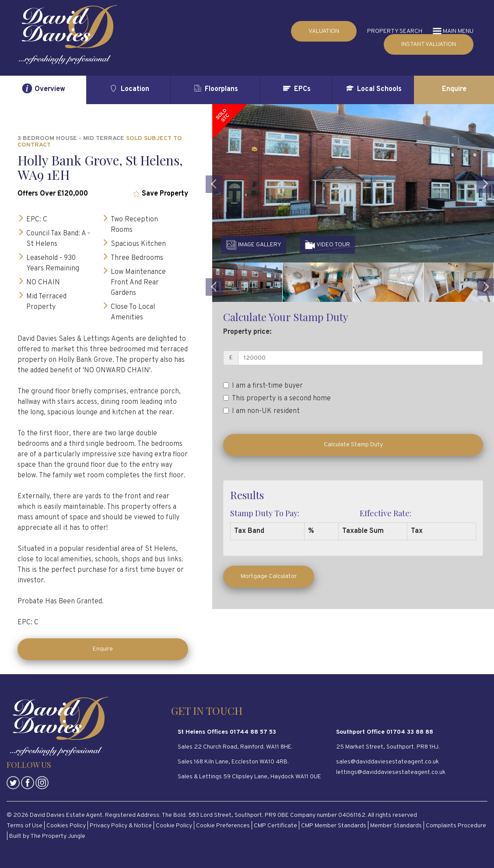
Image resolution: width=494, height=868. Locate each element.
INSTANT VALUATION (429, 44)
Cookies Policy (66, 826)
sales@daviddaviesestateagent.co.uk (387, 762)
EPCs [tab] (296, 88)
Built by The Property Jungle (47, 836)
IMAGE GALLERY (254, 245)
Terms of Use (25, 826)
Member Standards (396, 826)
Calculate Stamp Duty (353, 445)
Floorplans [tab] (215, 88)
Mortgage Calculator (269, 576)
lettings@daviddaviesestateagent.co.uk (391, 772)
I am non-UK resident (261, 411)
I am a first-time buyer (263, 386)
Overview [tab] (43, 88)
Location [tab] (128, 88)
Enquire (103, 649)
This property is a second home (277, 399)
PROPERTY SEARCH (395, 31)
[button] (214, 215)
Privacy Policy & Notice (121, 826)
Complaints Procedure (456, 826)
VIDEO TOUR (327, 245)
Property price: (247, 332)
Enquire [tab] (454, 89)
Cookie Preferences (223, 826)
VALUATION (324, 31)
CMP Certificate (275, 826)
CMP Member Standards (334, 826)
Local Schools (373, 88)
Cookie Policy (174, 826)
